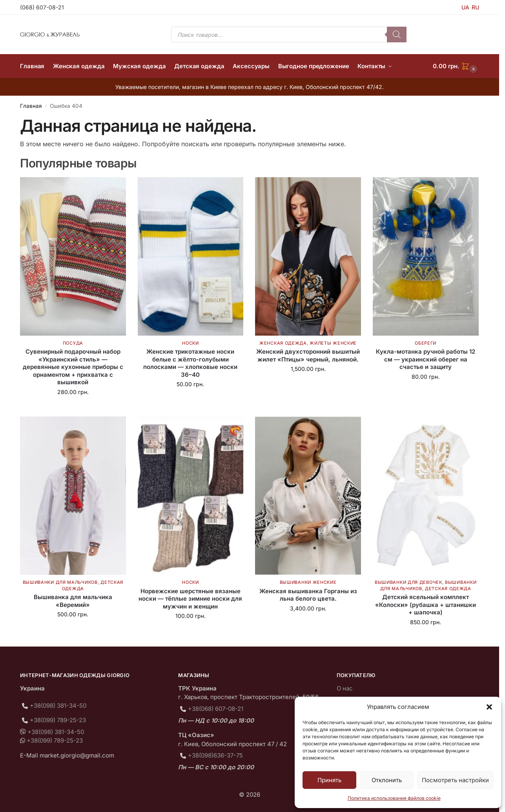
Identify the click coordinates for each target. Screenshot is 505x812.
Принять (329, 780)
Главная (31, 106)
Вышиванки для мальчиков (60, 582)
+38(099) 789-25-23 (58, 720)
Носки (191, 343)
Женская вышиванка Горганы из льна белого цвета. (308, 595)
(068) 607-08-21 (42, 7)
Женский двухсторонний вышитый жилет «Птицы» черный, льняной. (308, 355)
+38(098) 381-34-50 (58, 706)
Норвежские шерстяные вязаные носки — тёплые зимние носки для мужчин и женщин (190, 599)
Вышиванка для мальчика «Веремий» (73, 601)
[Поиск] (397, 35)
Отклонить (387, 780)
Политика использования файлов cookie (394, 798)
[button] (489, 707)
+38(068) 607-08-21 (216, 709)
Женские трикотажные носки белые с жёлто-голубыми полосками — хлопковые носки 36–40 (190, 363)
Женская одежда (283, 343)
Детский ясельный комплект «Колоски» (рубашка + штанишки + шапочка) (426, 605)
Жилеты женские (333, 343)
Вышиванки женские (308, 582)
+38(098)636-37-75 (215, 755)
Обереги (426, 343)
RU (475, 7)
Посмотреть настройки (455, 780)
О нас (345, 688)
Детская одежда (448, 589)
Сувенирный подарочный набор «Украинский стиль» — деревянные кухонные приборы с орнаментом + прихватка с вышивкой (73, 367)
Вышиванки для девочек (408, 582)
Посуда (73, 343)
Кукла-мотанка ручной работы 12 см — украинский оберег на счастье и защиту (426, 359)
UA (465, 7)
